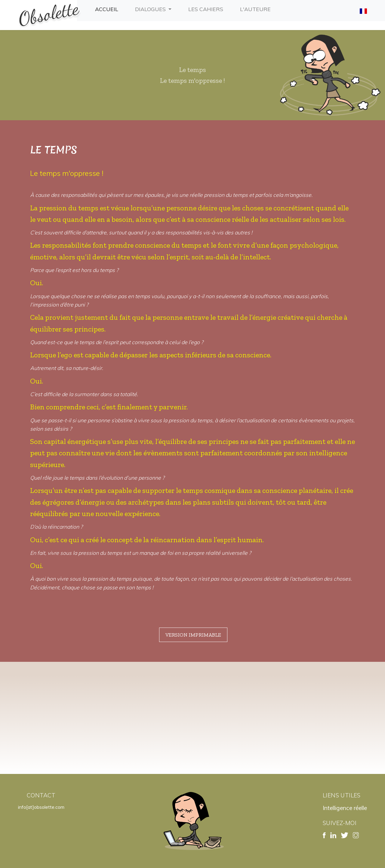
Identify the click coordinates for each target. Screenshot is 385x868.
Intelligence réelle (345, 808)
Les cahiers (207, 8)
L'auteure (257, 8)
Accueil (108, 8)
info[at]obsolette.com (41, 807)
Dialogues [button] (151, 9)
